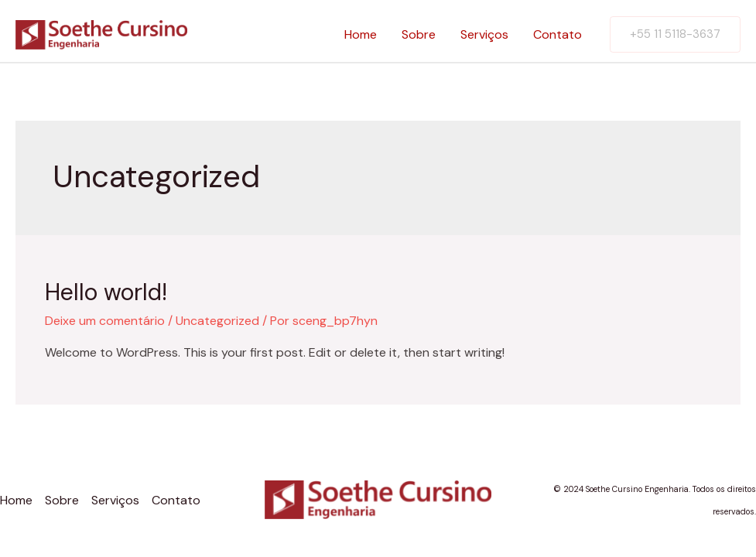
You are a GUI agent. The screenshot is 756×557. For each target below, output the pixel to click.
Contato (558, 34)
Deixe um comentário (105, 321)
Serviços (484, 34)
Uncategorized (217, 321)
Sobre (419, 34)
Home (361, 34)
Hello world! (106, 292)
